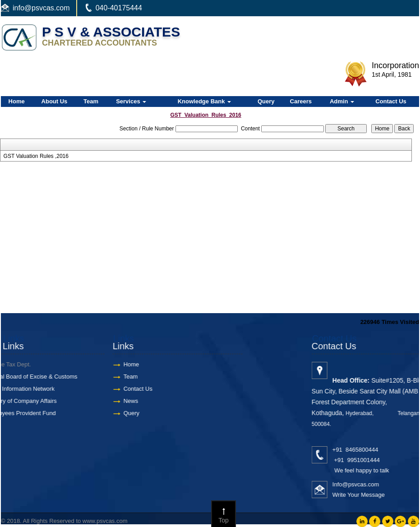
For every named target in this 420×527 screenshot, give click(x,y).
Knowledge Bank (204, 101)
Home (17, 101)
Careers (301, 101)
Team (91, 101)
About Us (55, 101)
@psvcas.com (47, 8)
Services (131, 101)
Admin (342, 101)
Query (266, 101)
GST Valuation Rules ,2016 (36, 156)
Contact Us (391, 101)
